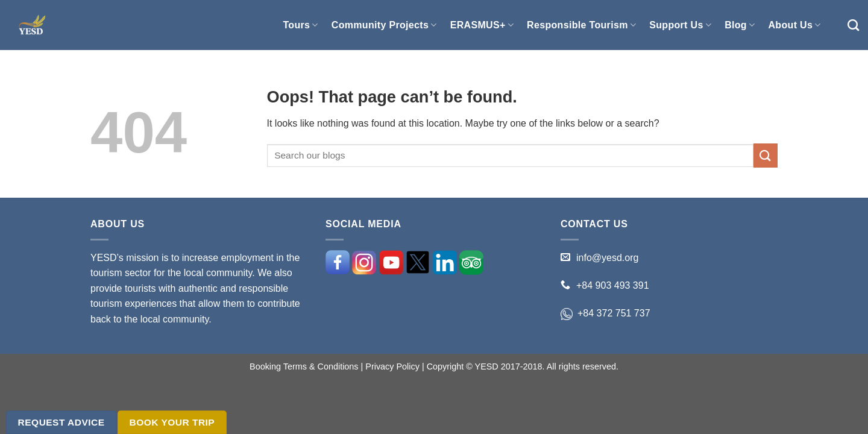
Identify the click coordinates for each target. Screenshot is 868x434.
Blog (740, 25)
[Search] (853, 25)
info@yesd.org (607, 258)
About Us (794, 25)
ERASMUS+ (482, 25)
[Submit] (766, 155)
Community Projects (384, 25)
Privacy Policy (392, 366)
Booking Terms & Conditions (304, 366)
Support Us (680, 25)
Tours (300, 25)
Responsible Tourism (581, 25)
